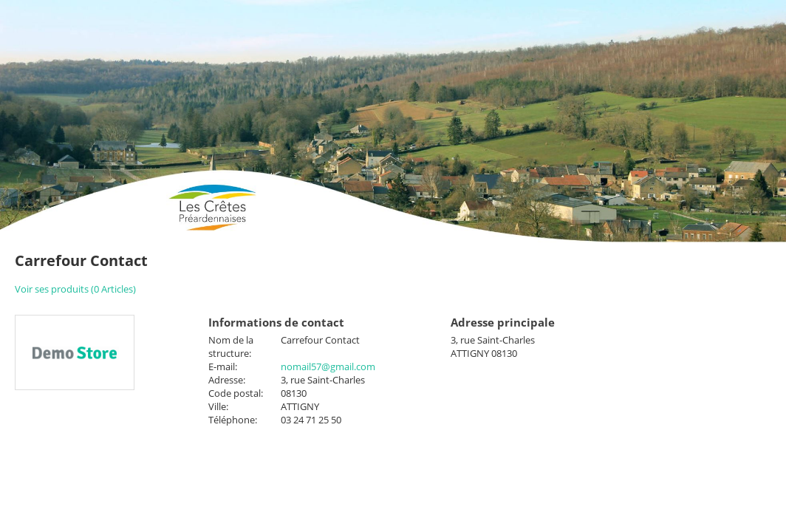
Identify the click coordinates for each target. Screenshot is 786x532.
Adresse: (227, 380)
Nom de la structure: (231, 347)
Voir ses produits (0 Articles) (75, 289)
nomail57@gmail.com (328, 366)
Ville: (218, 406)
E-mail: (223, 366)
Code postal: (236, 393)
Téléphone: (233, 420)
